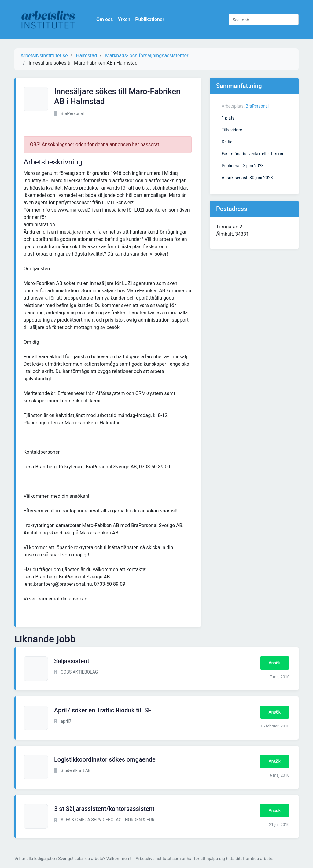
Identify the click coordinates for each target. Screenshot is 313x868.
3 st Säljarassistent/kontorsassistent (104, 809)
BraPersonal (257, 106)
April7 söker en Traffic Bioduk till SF (103, 710)
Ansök (275, 663)
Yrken (124, 19)
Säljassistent (72, 661)
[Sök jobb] (264, 20)
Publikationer (150, 19)
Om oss (105, 19)
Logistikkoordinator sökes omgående (105, 759)
